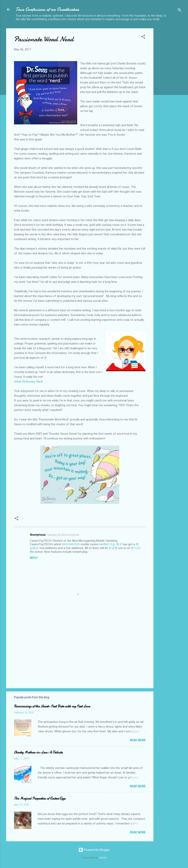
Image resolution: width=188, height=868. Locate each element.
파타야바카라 (71, 544)
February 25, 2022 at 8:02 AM (63, 535)
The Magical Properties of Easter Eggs (40, 798)
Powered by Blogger (94, 850)
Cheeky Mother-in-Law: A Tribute (38, 752)
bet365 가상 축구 (111, 544)
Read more (138, 740)
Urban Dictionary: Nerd (28, 381)
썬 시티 (136, 548)
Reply (34, 558)
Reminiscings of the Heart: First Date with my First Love (52, 706)
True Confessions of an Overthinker (47, 9)
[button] (143, 37)
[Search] (180, 11)
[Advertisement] (169, 88)
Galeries (103, 858)
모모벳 (113, 548)
